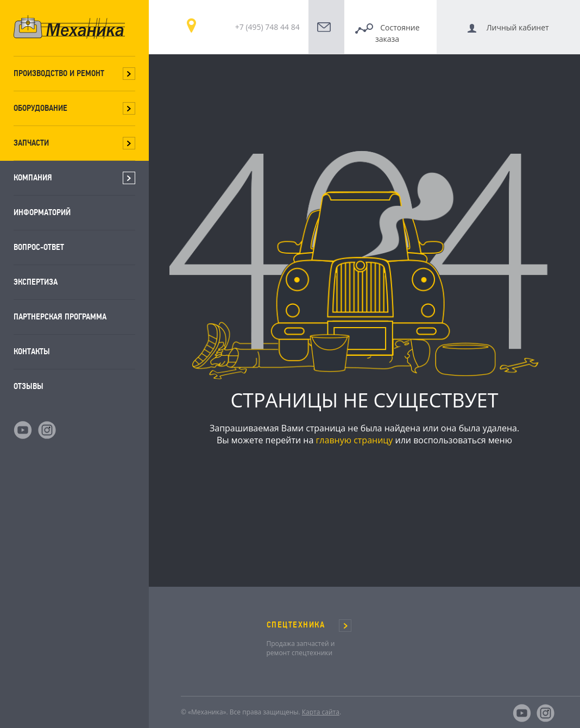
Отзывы (29, 386)
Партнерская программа (60, 316)
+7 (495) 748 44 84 (267, 27)
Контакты (32, 351)
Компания (33, 177)
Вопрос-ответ (39, 247)
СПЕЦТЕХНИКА (296, 625)
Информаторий (42, 212)
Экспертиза (36, 282)
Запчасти (31, 143)
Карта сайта (321, 712)
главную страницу (354, 440)
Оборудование (40, 108)
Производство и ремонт (59, 73)
